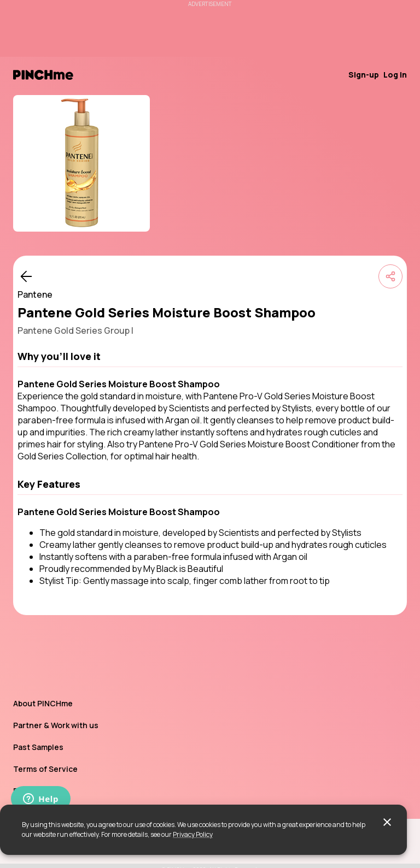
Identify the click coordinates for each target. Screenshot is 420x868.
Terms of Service (45, 769)
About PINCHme (43, 703)
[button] (210, 356)
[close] (387, 822)
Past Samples (38, 747)
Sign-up (364, 75)
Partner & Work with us (56, 725)
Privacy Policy (193, 834)
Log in (395, 75)
